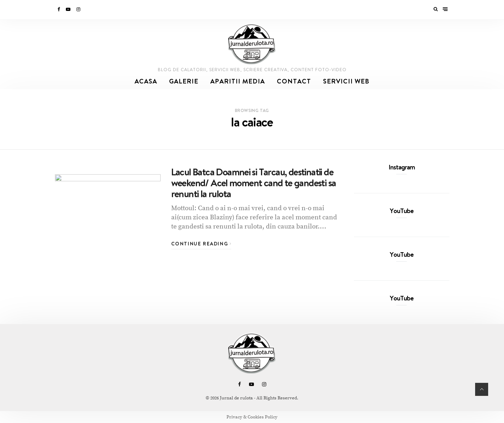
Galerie (184, 81)
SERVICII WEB (346, 81)
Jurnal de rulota (236, 398)
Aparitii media (238, 81)
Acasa (146, 81)
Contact (294, 81)
